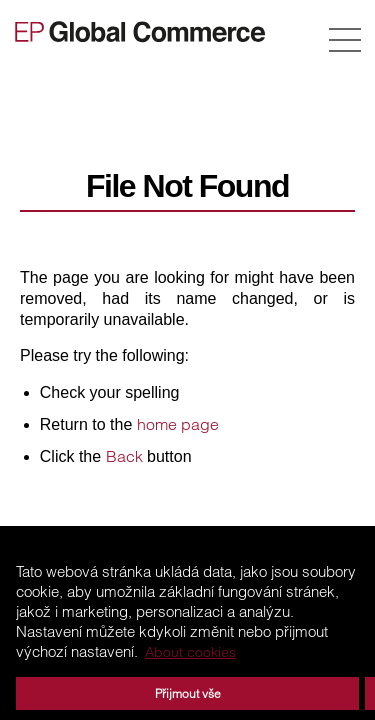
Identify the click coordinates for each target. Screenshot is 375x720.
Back (124, 456)
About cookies (190, 652)
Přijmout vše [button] (188, 693)
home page (178, 424)
